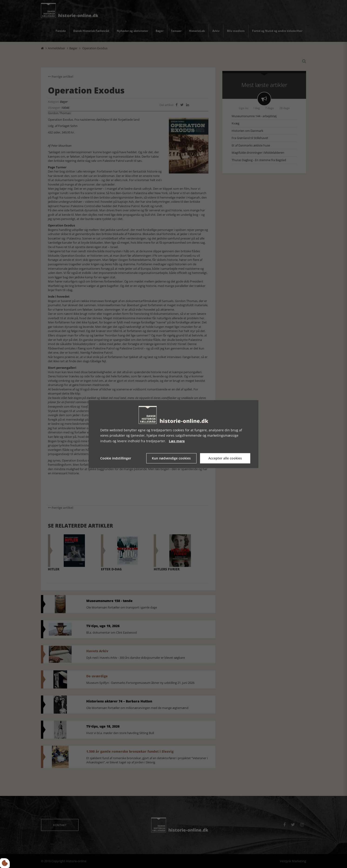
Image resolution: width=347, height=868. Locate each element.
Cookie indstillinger (116, 458)
